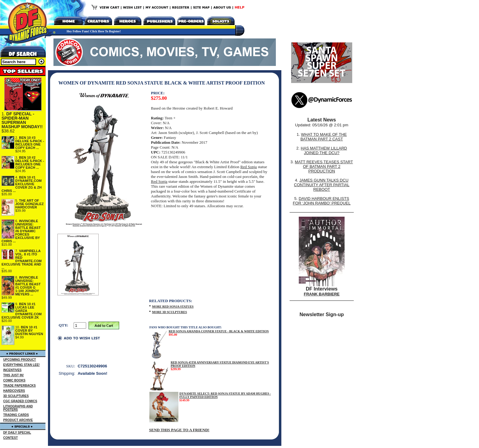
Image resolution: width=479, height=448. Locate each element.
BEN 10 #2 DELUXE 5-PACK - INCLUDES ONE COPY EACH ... (30, 163)
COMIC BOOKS (15, 380)
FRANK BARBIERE (322, 294)
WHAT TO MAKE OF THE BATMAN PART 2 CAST (324, 137)
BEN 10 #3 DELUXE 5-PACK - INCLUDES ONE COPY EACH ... (30, 143)
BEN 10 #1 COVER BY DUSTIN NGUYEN (29, 331)
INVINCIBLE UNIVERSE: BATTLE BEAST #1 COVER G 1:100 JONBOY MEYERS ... (28, 286)
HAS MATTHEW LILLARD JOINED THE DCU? (324, 150)
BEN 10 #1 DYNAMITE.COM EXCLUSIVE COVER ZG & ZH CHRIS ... (22, 184)
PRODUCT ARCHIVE (18, 420)
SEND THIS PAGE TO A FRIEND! (179, 430)
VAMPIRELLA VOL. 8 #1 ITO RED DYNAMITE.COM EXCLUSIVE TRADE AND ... (22, 259)
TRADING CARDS (16, 415)
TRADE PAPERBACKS (20, 386)
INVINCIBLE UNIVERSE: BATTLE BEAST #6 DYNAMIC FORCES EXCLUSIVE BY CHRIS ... (21, 231)
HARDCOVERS (14, 391)
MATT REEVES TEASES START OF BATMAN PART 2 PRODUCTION (324, 166)
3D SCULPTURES (16, 396)
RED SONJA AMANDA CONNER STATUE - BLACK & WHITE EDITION (219, 331)
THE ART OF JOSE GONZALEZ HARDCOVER (29, 204)
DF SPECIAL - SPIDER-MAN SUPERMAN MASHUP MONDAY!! (22, 120)
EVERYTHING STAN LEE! (22, 365)
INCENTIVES (13, 370)
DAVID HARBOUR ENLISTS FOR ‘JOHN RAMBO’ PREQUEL (322, 201)
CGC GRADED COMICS (20, 401)
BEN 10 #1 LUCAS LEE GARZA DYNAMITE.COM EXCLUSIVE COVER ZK (22, 311)
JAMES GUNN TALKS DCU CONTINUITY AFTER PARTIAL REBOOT (322, 185)
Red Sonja (249, 167)
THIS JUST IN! (14, 375)
